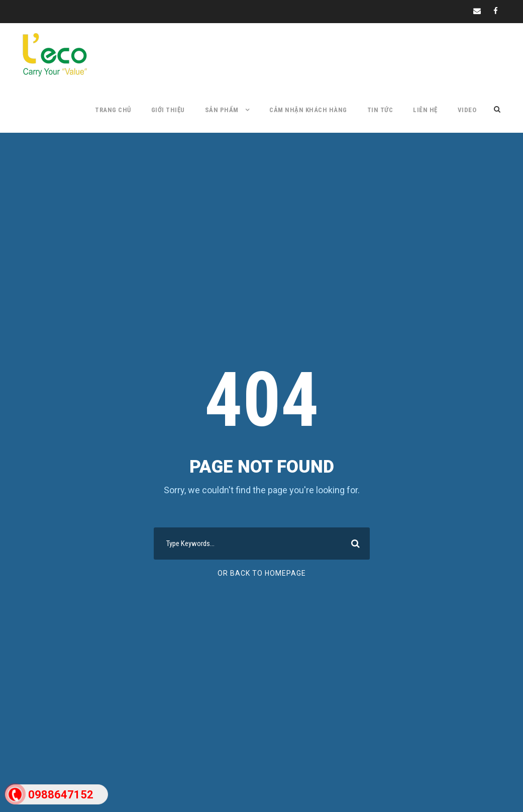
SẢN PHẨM (222, 110)
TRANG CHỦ (113, 110)
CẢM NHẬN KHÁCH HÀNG (308, 110)
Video (467, 110)
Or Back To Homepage (262, 573)
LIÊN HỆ (425, 110)
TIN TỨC (380, 110)
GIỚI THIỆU (168, 110)
